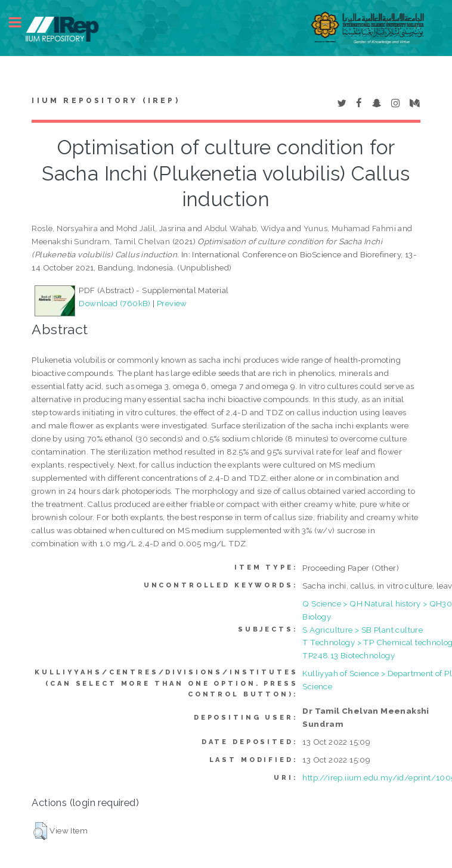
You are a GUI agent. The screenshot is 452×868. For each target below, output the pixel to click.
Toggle (21, 22)
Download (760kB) (114, 303)
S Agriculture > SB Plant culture (363, 630)
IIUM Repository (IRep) (106, 101)
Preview (172, 303)
